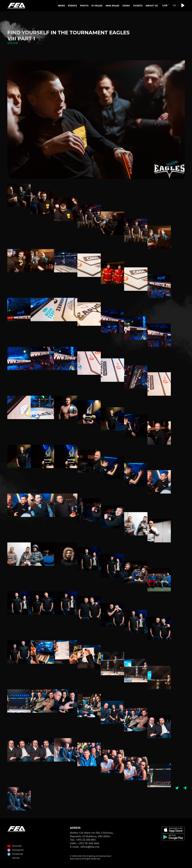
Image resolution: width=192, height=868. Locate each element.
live (165, 5)
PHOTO (84, 6)
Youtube (17, 846)
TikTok (16, 858)
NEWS (61, 6)
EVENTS (72, 6)
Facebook (18, 854)
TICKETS (138, 6)
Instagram (18, 850)
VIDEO (126, 6)
